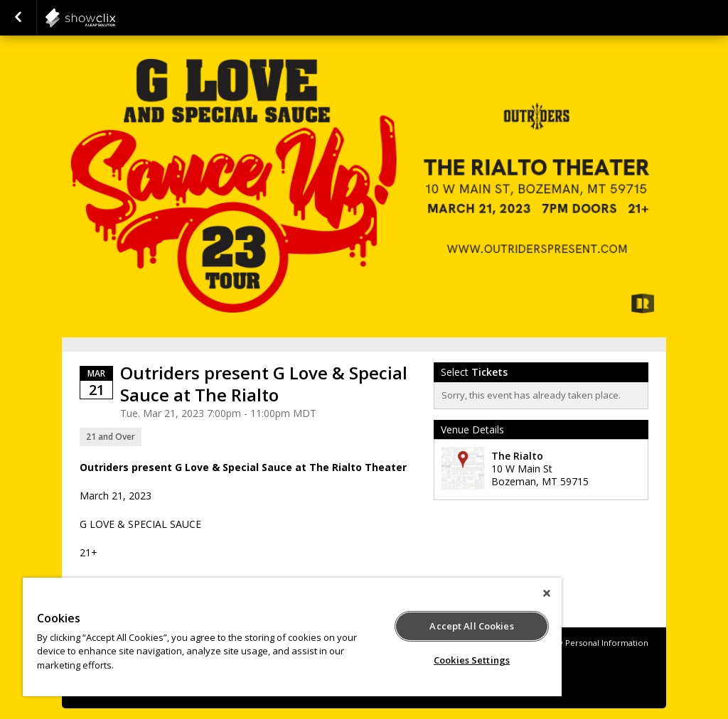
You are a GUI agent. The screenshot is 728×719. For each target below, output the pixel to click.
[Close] (547, 593)
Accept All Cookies (471, 626)
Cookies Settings (472, 660)
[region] (292, 637)
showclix (115, 18)
